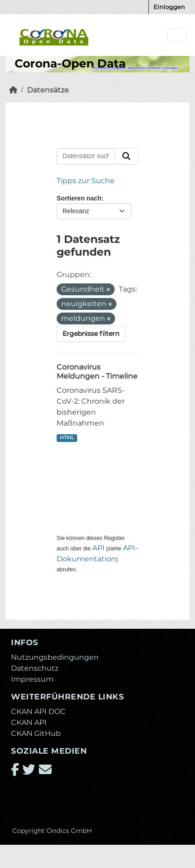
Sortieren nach (79, 198)
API (98, 548)
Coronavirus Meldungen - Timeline (97, 372)
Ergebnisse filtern (91, 334)
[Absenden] (126, 156)
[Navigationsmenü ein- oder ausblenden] (177, 35)
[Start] (13, 90)
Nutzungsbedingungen (55, 657)
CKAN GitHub (36, 733)
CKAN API (29, 722)
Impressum (32, 679)
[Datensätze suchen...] (86, 156)
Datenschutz (35, 668)
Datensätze (48, 90)
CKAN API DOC (38, 711)
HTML (67, 438)
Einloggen (169, 7)
